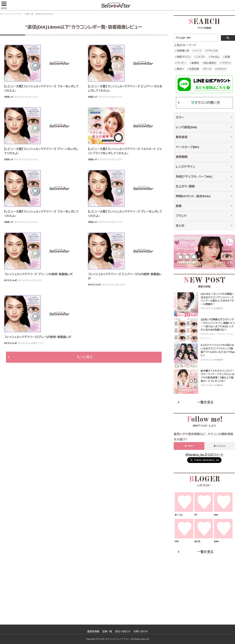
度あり (180, 69)
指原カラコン (184, 57)
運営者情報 (93, 632)
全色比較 (194, 69)
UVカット (222, 69)
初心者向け (210, 63)
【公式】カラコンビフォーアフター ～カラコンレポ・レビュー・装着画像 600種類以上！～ (118, 5)
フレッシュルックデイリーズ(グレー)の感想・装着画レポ (38, 337)
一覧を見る (205, 402)
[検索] (196, 38)
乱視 (227, 57)
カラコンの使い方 (205, 103)
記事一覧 (29, 14)
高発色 (195, 63)
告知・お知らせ (123, 632)
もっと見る (85, 357)
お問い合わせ (141, 632)
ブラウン (226, 63)
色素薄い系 (183, 51)
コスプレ (201, 57)
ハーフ (198, 51)
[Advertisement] (204, 585)
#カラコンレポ (10, 280)
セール (208, 69)
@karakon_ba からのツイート (204, 455)
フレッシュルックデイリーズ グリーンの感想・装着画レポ (38, 274)
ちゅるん (215, 57)
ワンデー (182, 63)
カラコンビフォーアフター (11, 14)
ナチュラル (213, 51)
